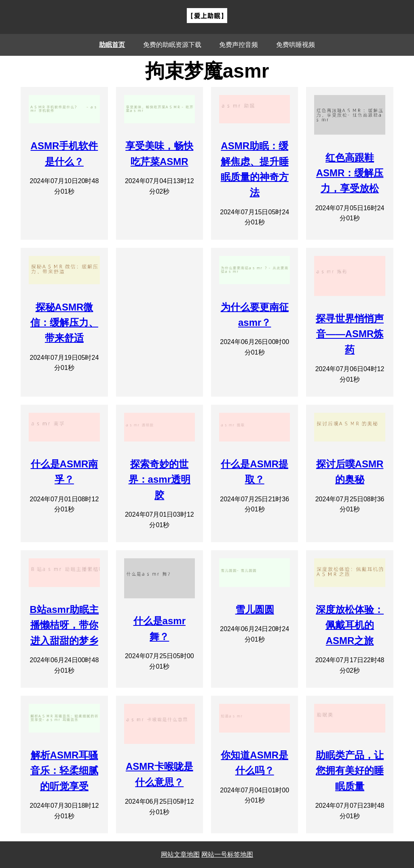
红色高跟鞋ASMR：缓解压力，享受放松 (350, 173)
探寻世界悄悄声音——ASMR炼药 (350, 334)
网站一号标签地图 (227, 854)
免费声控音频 (239, 45)
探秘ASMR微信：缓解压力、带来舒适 (64, 323)
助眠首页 (112, 45)
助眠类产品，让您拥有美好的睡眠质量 (350, 771)
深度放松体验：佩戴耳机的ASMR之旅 (350, 625)
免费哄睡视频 (296, 45)
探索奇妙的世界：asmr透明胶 (159, 479)
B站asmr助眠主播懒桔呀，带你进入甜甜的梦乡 (64, 625)
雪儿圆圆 (255, 609)
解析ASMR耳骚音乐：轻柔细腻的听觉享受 (64, 771)
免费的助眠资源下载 (172, 45)
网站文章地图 (180, 854)
